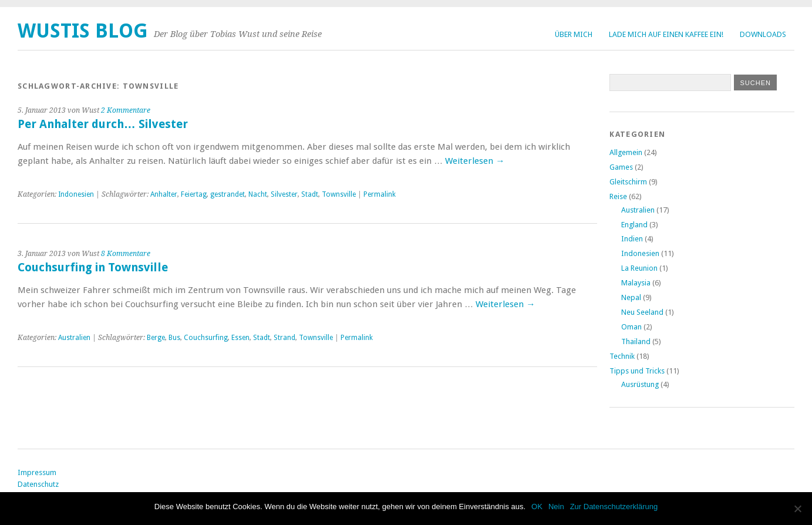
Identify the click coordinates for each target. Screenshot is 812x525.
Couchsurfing (206, 338)
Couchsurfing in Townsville (93, 267)
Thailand (636, 341)
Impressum (37, 472)
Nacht (258, 194)
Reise (618, 196)
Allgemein (626, 152)
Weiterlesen (475, 161)
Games (621, 167)
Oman (631, 327)
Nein (556, 507)
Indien (632, 239)
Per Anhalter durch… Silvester (103, 124)
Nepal (631, 297)
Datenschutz (38, 484)
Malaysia (636, 283)
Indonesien (76, 194)
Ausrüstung (640, 384)
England (634, 225)
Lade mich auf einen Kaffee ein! (666, 34)
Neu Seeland (642, 312)
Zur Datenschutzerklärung (614, 507)
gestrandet (228, 194)
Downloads (763, 34)
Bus (174, 338)
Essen (240, 338)
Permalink (380, 194)
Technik (622, 356)
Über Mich (574, 34)
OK (537, 507)
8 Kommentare (126, 254)
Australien (74, 338)
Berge (156, 338)
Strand (284, 338)
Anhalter (164, 194)
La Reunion (639, 268)
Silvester (284, 194)
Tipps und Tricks (637, 371)
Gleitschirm (628, 182)
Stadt (310, 194)
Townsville (339, 194)
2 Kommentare (126, 110)
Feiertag (194, 194)
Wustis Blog (83, 31)
